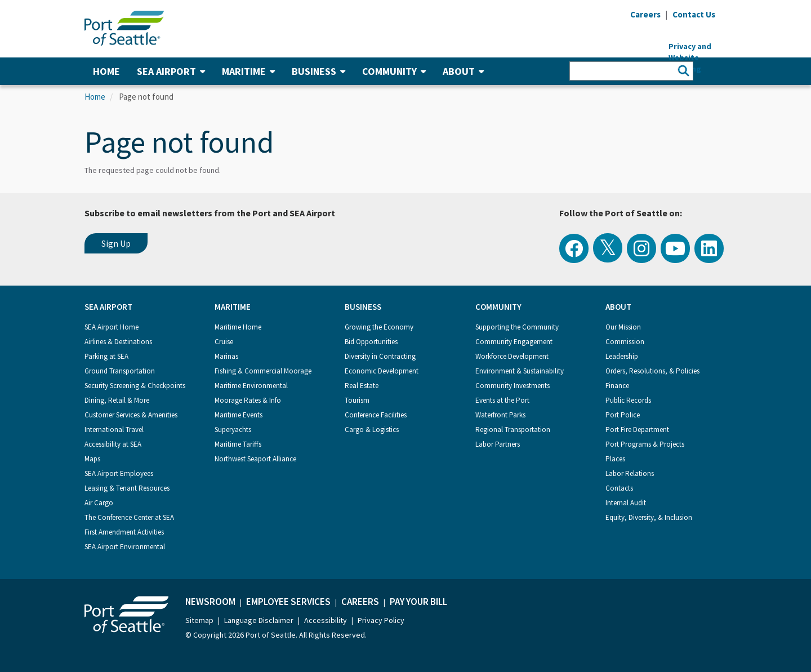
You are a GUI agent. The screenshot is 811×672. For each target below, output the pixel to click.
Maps (92, 459)
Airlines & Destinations (118, 342)
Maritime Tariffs (238, 444)
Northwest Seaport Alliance (255, 459)
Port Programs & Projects (645, 444)
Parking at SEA (106, 356)
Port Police (623, 415)
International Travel (114, 430)
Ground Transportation (120, 371)
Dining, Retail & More (117, 400)
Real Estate (362, 386)
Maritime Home (238, 327)
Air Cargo (99, 503)
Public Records (628, 400)
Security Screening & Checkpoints (135, 386)
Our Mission (623, 327)
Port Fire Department (637, 430)
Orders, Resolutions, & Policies (652, 371)
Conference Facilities (376, 415)
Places (615, 459)
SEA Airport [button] (171, 71)
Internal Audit (626, 503)
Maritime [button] (248, 71)
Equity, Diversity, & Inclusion (649, 517)
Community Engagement (514, 342)
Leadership (622, 356)
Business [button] (318, 71)
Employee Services (288, 602)
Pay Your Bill (418, 602)
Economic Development (382, 371)
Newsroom (210, 602)
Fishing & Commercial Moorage (263, 371)
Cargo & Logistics (372, 430)
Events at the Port (502, 400)
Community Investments (513, 386)
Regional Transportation (513, 430)
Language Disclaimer (259, 620)
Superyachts (233, 430)
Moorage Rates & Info (248, 400)
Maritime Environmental (251, 386)
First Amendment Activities (124, 532)
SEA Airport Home (112, 327)
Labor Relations (630, 473)
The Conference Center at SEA (129, 517)
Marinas (226, 356)
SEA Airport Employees (119, 473)
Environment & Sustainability (520, 371)
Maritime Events (239, 415)
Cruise (224, 342)
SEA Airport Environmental (125, 547)
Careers (360, 602)
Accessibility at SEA (113, 444)
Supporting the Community (517, 327)
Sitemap (199, 620)
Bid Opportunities (371, 342)
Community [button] (394, 71)
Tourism (357, 400)
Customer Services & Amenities (131, 415)
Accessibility (326, 620)
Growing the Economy (379, 327)
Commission (625, 342)
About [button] (463, 71)
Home (106, 71)
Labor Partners (498, 444)
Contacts (619, 488)
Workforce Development (512, 356)
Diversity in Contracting (380, 356)
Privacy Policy (381, 620)
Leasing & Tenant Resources (127, 488)
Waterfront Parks (500, 415)
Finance (617, 386)
